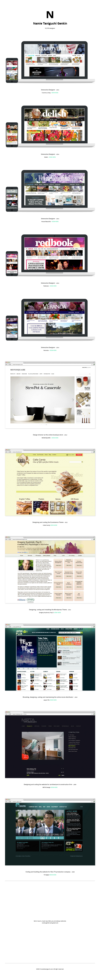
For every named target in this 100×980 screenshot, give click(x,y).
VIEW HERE (55, 93)
